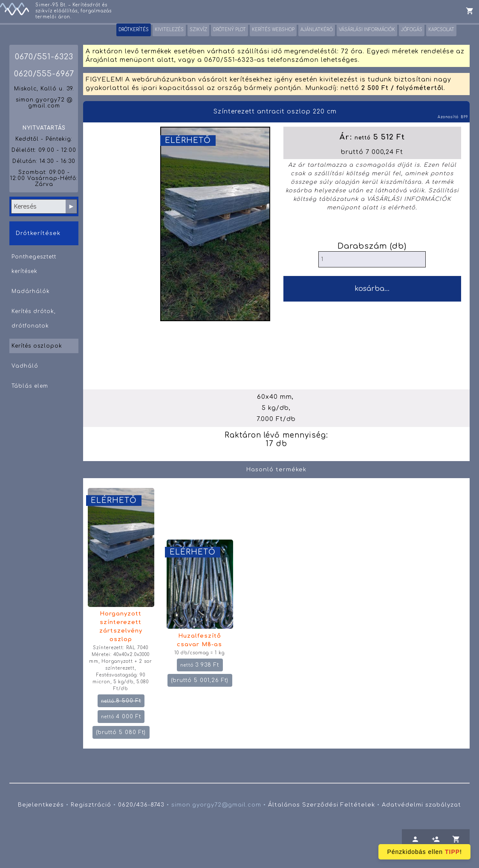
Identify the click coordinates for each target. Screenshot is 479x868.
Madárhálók (31, 291)
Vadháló (25, 366)
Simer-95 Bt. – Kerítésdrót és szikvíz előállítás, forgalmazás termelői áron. (74, 11)
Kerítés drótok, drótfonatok (34, 319)
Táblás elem (30, 386)
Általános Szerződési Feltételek (322, 805)
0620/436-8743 (141, 805)
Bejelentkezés (41, 805)
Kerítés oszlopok (37, 346)
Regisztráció (91, 805)
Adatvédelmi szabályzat (421, 805)
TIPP (452, 852)
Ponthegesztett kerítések (34, 264)
